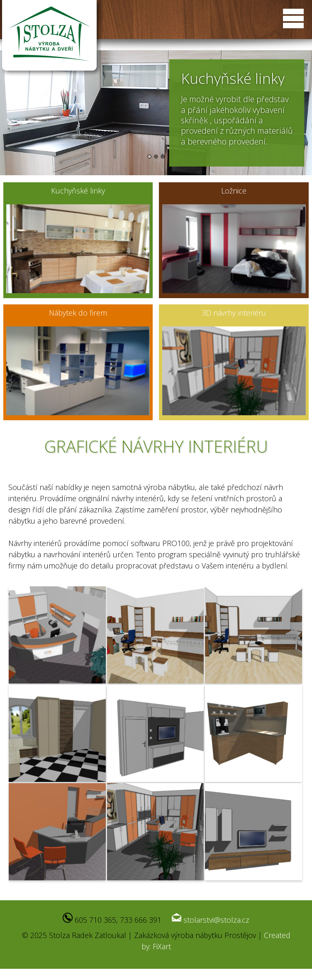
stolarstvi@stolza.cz (216, 920)
